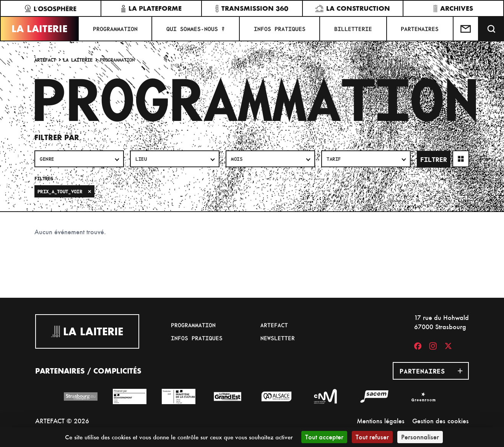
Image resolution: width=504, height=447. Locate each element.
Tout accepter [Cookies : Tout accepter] (324, 437)
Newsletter (278, 338)
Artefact (45, 60)
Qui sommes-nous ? (196, 29)
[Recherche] (491, 29)
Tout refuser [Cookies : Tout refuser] (372, 437)
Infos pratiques (280, 29)
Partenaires (420, 29)
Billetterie (353, 29)
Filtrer (434, 159)
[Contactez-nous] (466, 29)
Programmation (115, 29)
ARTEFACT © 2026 (62, 421)
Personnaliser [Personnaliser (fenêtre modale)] (420, 437)
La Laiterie (39, 29)
